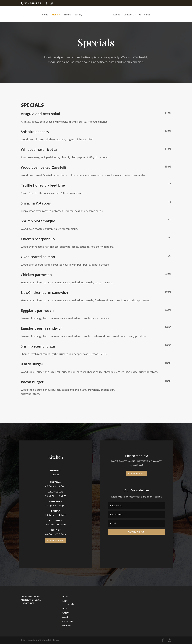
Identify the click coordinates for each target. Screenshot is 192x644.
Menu (55, 15)
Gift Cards (144, 15)
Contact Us (129, 15)
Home (45, 15)
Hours (68, 15)
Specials (70, 604)
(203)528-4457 (27, 603)
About (116, 15)
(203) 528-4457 (32, 3)
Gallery (79, 15)
